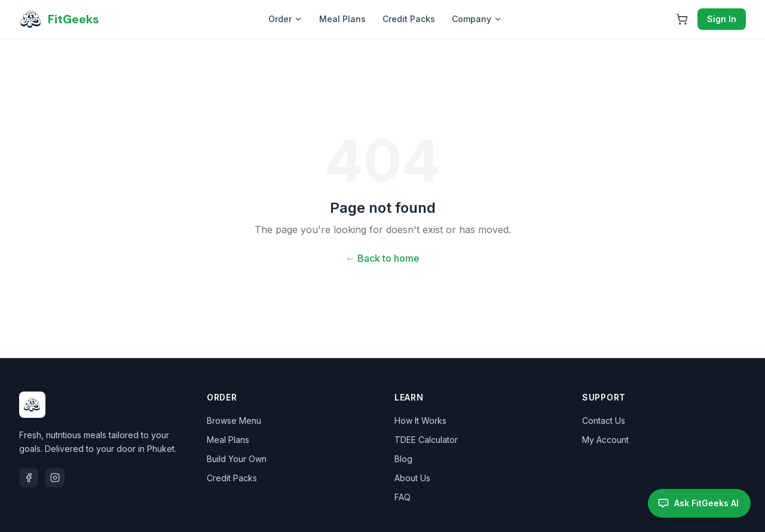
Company (477, 19)
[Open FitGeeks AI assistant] (699, 503)
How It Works (420, 421)
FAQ (403, 497)
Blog (403, 459)
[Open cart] (682, 19)
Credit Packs (409, 19)
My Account (605, 440)
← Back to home (382, 258)
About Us (412, 478)
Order (285, 19)
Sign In (722, 19)
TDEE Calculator (426, 440)
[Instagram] (55, 478)
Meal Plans (342, 19)
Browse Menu (234, 421)
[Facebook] (29, 478)
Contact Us (604, 421)
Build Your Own (237, 459)
